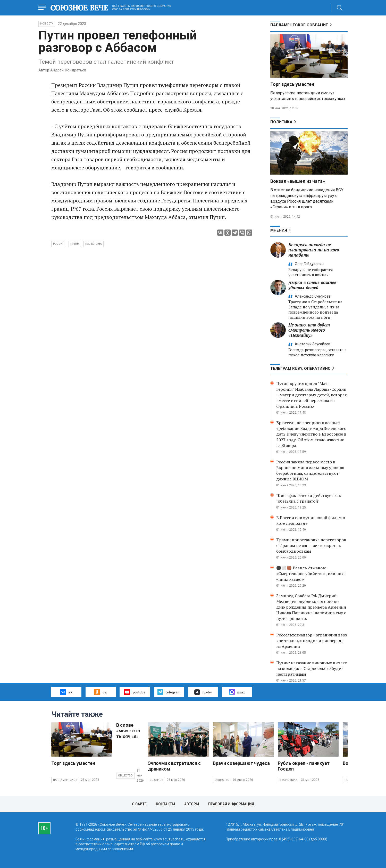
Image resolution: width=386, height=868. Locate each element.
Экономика (289, 780)
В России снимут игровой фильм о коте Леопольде (311, 520)
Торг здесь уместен (292, 84)
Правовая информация (231, 804)
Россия (59, 244)
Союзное (156, 780)
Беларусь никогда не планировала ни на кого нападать (314, 250)
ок (100, 692)
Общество (125, 776)
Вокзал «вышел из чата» (298, 181)
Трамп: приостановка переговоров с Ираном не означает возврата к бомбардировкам (311, 545)
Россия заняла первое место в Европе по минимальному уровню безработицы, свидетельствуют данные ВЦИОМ (310, 470)
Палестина (94, 244)
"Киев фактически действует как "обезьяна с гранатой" (309, 498)
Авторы (192, 804)
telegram (169, 692)
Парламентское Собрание (299, 25)
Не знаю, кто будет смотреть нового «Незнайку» (309, 330)
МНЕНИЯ (279, 230)
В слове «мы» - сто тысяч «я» (128, 731)
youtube (135, 692)
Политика (281, 122)
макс (237, 692)
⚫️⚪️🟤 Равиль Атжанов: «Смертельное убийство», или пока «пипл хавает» (311, 574)
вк (66, 692)
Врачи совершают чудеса (241, 763)
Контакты (165, 804)
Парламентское (65, 780)
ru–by (203, 692)
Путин (75, 244)
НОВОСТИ (47, 24)
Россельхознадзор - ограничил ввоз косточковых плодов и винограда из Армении (312, 641)
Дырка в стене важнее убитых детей (312, 285)
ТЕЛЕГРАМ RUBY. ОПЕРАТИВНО (300, 369)
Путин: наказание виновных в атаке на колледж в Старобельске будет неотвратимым (312, 668)
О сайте (139, 804)
